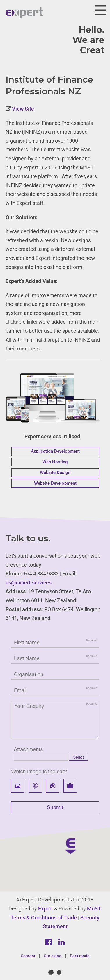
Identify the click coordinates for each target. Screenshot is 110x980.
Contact (28, 956)
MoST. (94, 909)
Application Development (55, 451)
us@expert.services (29, 583)
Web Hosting (55, 462)
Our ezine (53, 956)
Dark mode (80, 956)
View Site (22, 109)
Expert (46, 909)
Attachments (28, 749)
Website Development (55, 483)
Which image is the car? (39, 772)
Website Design (55, 472)
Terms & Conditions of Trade (44, 918)
